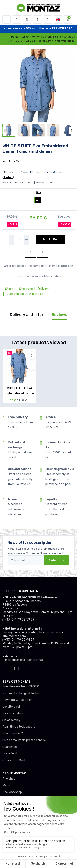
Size (38, 193)
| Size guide (24, 289)
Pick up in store (13, 713)
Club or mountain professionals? (25, 740)
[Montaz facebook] (14, 668)
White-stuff (10, 172)
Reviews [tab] (59, 315)
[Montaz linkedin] (24, 668)
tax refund (10, 754)
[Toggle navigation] (7, 20)
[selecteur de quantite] (19, 240)
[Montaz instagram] (9, 668)
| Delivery (41, 289)
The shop (9, 779)
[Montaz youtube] (19, 668)
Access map (11, 608)
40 (38, 200)
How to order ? (13, 734)
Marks (7, 785)
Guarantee (10, 747)
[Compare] (32, 366)
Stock (9, 289)
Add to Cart (50, 239)
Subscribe (57, 560)
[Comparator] (48, 20)
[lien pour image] (38, 86)
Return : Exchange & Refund (22, 693)
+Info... (8, 177)
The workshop (12, 792)
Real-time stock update (19, 727)
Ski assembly (11, 720)
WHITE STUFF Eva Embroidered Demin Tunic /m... (19, 393)
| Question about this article (23, 294)
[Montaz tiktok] (3, 668)
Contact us (35, 660)
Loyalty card (11, 707)
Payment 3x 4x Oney (17, 700)
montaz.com (17, 636)
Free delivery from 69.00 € (21, 687)
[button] (17, 20)
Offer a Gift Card (14, 760)
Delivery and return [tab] (28, 315)
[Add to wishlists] (32, 355)
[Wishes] (37, 20)
